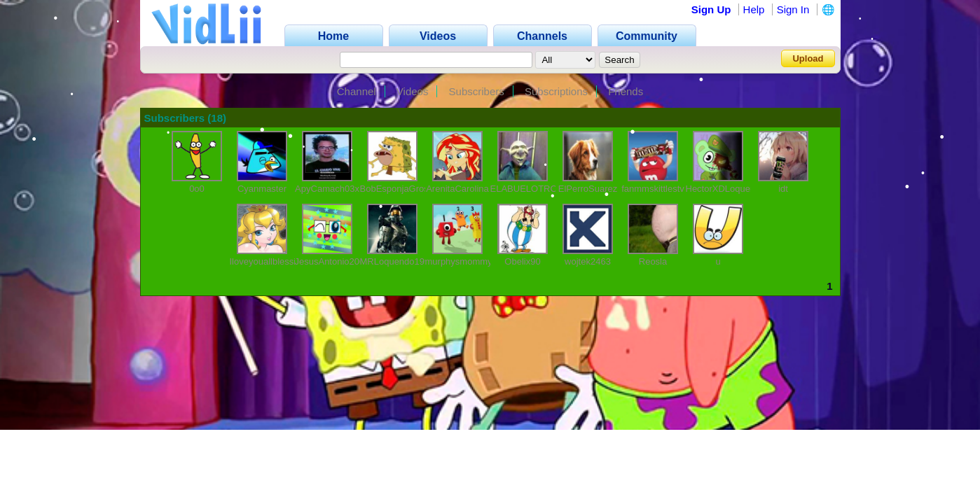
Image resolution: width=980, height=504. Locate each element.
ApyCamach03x (327, 189)
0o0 (197, 189)
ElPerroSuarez (588, 189)
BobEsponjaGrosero (401, 189)
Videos (413, 91)
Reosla (653, 261)
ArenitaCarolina (457, 189)
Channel (357, 91)
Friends (626, 91)
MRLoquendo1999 (398, 261)
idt (783, 189)
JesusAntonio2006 (332, 261)
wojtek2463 (588, 261)
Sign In (793, 9)
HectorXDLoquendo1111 (736, 189)
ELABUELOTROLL (529, 189)
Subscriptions (556, 91)
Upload (808, 58)
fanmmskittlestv (653, 189)
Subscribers (477, 91)
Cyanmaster (262, 189)
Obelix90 (522, 261)
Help (754, 9)
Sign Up (711, 9)
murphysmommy (459, 261)
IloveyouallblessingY (271, 261)
